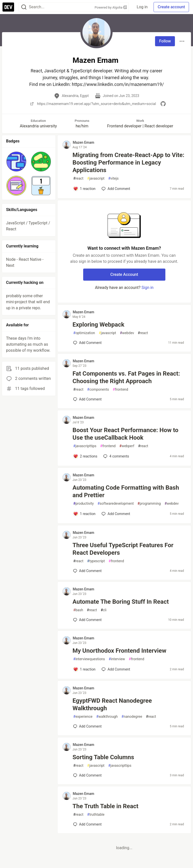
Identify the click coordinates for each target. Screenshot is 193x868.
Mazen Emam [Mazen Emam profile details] (84, 142)
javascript (96, 178)
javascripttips (85, 446)
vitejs (113, 178)
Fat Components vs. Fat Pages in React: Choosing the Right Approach (126, 377)
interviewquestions (89, 659)
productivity (84, 504)
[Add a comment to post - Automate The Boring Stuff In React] (87, 620)
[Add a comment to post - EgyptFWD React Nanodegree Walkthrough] (87, 726)
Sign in (148, 288)
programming (149, 504)
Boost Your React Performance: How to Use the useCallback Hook (126, 434)
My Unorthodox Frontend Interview (119, 651)
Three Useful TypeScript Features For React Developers (123, 549)
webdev (127, 333)
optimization (84, 333)
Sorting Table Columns (103, 757)
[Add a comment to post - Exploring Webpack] (87, 343)
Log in (142, 7)
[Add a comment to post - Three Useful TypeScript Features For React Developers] (87, 571)
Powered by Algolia (111, 7)
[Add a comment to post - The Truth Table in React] (87, 824)
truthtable (96, 815)
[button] (16, 162)
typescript (96, 561)
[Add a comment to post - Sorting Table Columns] (87, 775)
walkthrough (107, 717)
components (98, 390)
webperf (127, 446)
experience (83, 717)
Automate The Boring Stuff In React (121, 602)
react (78, 178)
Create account (171, 7)
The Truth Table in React (106, 806)
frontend (120, 390)
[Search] (24, 7)
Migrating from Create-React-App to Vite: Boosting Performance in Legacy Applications (129, 163)
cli (104, 610)
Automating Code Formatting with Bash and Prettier (126, 491)
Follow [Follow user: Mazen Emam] (165, 41)
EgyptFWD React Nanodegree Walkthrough (112, 704)
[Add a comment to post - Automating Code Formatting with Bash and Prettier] (84, 514)
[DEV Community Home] (8, 7)
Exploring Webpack (99, 325)
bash (78, 610)
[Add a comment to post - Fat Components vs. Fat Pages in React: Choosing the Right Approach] (87, 399)
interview (117, 659)
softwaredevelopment (116, 504)
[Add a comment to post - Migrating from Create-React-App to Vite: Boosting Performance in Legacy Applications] (84, 189)
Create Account (124, 274)
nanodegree (132, 717)
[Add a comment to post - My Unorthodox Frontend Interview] (84, 669)
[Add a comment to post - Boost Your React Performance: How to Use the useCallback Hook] (85, 456)
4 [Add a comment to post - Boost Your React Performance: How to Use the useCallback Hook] (116, 456)
